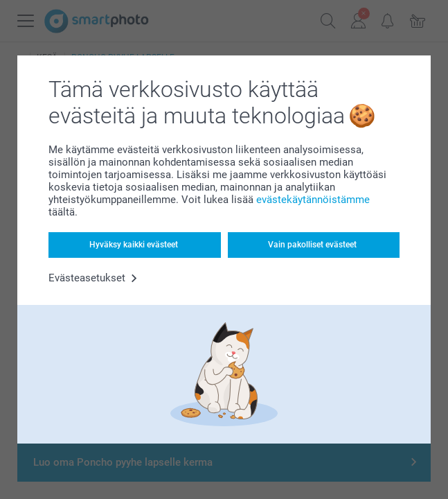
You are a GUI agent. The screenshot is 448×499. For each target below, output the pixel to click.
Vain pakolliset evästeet (312, 245)
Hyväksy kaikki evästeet (134, 245)
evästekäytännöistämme (313, 200)
